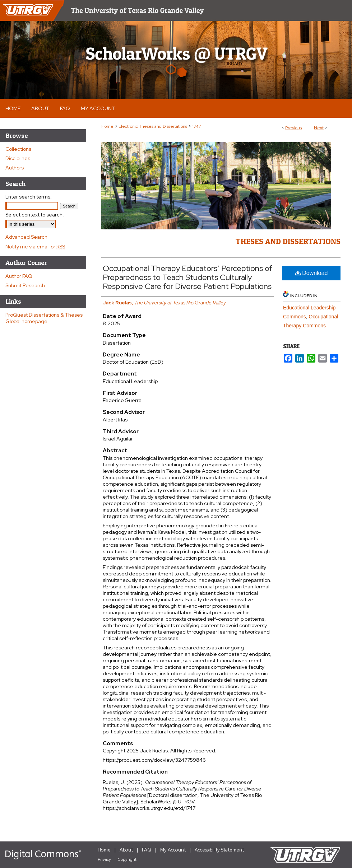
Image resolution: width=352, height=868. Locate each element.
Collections (18, 149)
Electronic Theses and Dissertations (153, 126)
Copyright (127, 859)
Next (319, 128)
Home (107, 126)
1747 (196, 126)
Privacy (104, 859)
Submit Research (25, 285)
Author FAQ (19, 276)
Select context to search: (35, 215)
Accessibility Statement (219, 850)
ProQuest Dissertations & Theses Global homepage (44, 318)
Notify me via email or (35, 247)
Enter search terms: (29, 197)
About (126, 850)
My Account (173, 850)
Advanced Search (26, 237)
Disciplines (18, 158)
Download (312, 273)
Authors (15, 168)
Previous (293, 128)
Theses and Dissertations (288, 241)
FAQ (147, 850)
